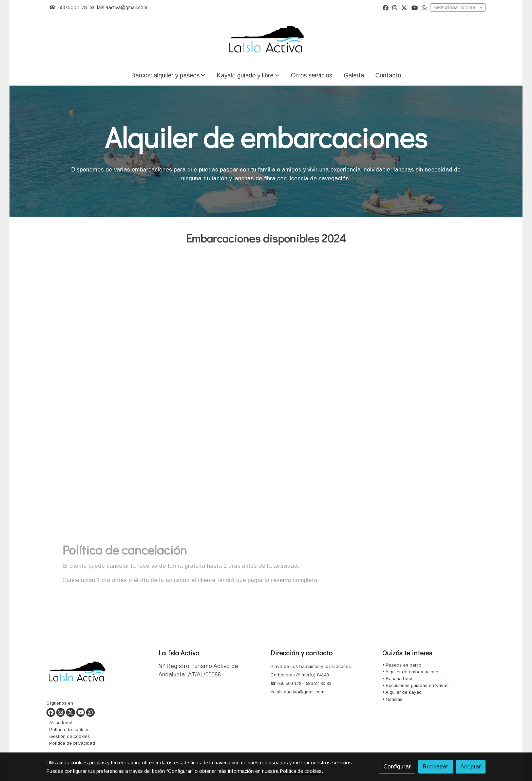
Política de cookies (69, 730)
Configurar (397, 767)
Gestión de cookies (70, 736)
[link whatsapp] (424, 7)
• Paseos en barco (402, 665)
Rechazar (435, 767)
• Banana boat (397, 679)
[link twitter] (404, 7)
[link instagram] (395, 7)
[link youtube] (414, 7)
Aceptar (471, 767)
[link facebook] (386, 7)
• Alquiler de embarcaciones (412, 672)
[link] (266, 40)
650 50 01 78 (73, 7)
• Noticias (392, 699)
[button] (168, 75)
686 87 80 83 (318, 683)
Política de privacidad (72, 743)
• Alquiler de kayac (402, 692)
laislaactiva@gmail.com (122, 7)
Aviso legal (61, 723)
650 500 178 (289, 683)
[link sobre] (98, 674)
